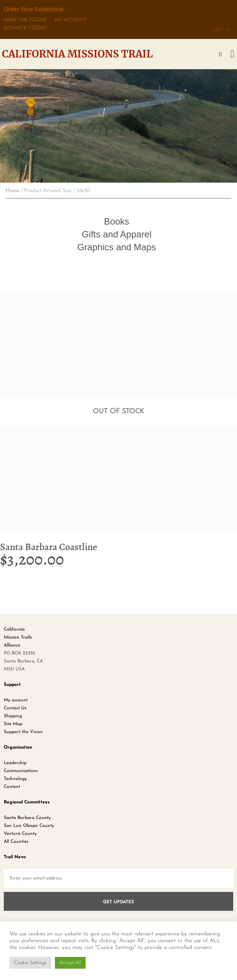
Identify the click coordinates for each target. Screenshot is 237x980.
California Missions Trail (77, 54)
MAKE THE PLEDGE (26, 20)
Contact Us (15, 708)
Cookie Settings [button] (30, 963)
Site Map (13, 724)
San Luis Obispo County (29, 826)
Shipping (13, 716)
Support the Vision (23, 732)
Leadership (15, 763)
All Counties (16, 842)
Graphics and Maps (117, 247)
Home (12, 191)
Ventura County (20, 834)
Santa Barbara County (27, 818)
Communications (21, 771)
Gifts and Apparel (117, 234)
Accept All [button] (70, 963)
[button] (232, 54)
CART (221, 30)
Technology (15, 779)
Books (117, 221)
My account (16, 700)
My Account (71, 20)
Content (12, 787)
